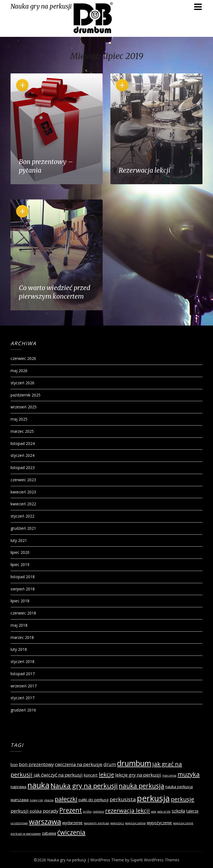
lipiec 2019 (20, 564)
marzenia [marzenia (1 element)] (169, 775)
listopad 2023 (23, 468)
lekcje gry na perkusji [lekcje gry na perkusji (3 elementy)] (138, 775)
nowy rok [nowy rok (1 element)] (36, 800)
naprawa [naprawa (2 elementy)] (18, 787)
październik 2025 (26, 395)
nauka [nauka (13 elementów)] (38, 785)
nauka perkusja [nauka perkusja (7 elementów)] (141, 786)
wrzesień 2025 (24, 407)
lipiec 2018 (20, 601)
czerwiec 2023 (23, 480)
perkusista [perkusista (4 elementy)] (123, 799)
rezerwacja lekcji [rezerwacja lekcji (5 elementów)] (127, 810)
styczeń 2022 (22, 516)
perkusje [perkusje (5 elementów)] (182, 799)
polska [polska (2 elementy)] (36, 811)
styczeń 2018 (22, 661)
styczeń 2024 (22, 455)
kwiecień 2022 (23, 504)
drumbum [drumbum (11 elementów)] (134, 763)
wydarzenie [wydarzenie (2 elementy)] (72, 823)
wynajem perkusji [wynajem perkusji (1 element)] (97, 823)
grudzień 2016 (23, 710)
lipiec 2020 (20, 552)
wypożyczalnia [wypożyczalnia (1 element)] (135, 823)
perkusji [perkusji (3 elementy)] (20, 811)
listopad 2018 (23, 577)
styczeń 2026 (22, 383)
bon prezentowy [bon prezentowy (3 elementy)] (36, 764)
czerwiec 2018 (23, 613)
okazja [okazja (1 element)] (49, 800)
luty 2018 (19, 649)
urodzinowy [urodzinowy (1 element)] (19, 823)
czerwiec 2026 (23, 358)
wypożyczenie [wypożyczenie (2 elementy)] (159, 823)
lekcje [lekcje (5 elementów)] (106, 774)
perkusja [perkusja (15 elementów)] (153, 798)
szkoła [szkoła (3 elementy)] (178, 811)
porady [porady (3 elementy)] (50, 811)
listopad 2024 (23, 443)
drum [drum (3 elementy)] (110, 764)
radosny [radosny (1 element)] (98, 811)
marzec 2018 (22, 637)
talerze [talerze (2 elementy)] (192, 811)
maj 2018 (19, 625)
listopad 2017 (23, 674)
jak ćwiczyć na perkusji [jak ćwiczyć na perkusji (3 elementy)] (58, 775)
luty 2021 (19, 540)
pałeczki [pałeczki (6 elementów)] (66, 799)
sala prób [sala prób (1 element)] (164, 811)
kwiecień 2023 (23, 492)
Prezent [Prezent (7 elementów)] (71, 810)
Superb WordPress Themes (155, 860)
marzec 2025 (22, 431)
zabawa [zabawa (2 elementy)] (49, 833)
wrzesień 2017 (24, 686)
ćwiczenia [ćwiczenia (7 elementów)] (71, 832)
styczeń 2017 (22, 698)
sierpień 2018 (23, 589)
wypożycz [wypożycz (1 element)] (117, 823)
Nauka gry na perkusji (41, 6)
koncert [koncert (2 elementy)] (91, 775)
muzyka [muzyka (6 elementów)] (189, 774)
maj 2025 (19, 419)
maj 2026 (19, 371)
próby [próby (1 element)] (87, 811)
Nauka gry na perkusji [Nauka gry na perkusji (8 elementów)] (84, 786)
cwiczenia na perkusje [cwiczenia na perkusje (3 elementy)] (79, 764)
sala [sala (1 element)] (154, 811)
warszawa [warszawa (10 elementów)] (45, 821)
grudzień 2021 (23, 528)
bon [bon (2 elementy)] (14, 765)
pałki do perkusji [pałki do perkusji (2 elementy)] (93, 800)
